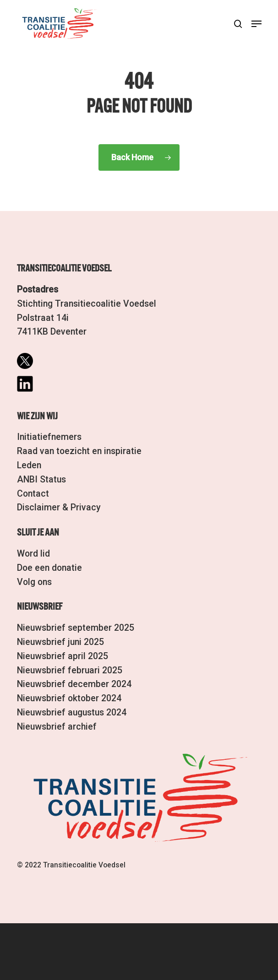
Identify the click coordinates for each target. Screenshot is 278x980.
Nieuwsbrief (40, 607)
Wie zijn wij (37, 417)
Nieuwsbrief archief (57, 727)
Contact (33, 494)
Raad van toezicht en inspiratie (79, 451)
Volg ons (34, 582)
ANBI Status (41, 479)
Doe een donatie (49, 568)
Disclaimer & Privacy (59, 507)
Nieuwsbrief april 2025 (63, 656)
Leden (29, 465)
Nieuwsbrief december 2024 (74, 684)
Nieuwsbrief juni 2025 (60, 642)
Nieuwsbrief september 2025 (76, 628)
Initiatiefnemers (49, 437)
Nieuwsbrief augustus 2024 (72, 712)
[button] (256, 24)
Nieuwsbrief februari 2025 (70, 670)
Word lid (33, 554)
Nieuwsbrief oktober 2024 (69, 698)
